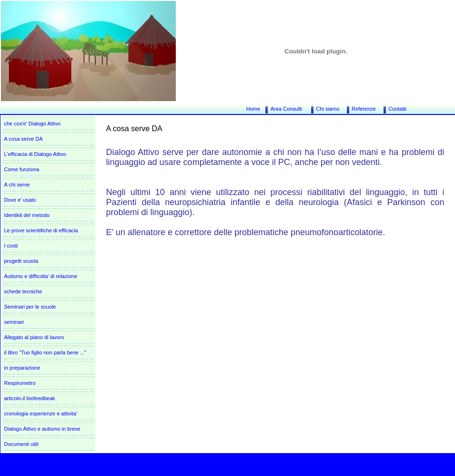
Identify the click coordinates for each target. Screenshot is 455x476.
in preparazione (22, 368)
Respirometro (20, 383)
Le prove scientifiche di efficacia (41, 230)
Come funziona (22, 169)
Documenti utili (21, 444)
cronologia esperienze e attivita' (41, 414)
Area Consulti (286, 109)
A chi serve (17, 185)
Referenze (364, 109)
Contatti (397, 109)
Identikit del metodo (27, 215)
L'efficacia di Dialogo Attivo (35, 154)
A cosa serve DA (24, 139)
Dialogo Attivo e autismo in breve (42, 429)
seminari (14, 322)
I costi (11, 246)
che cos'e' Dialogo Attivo (33, 124)
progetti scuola (21, 261)
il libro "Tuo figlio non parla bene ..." (45, 352)
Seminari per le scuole (30, 307)
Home (253, 109)
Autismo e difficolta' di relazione (41, 276)
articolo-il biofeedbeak (30, 398)
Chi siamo (328, 109)
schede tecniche (23, 291)
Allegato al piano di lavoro (34, 337)
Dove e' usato (20, 200)
